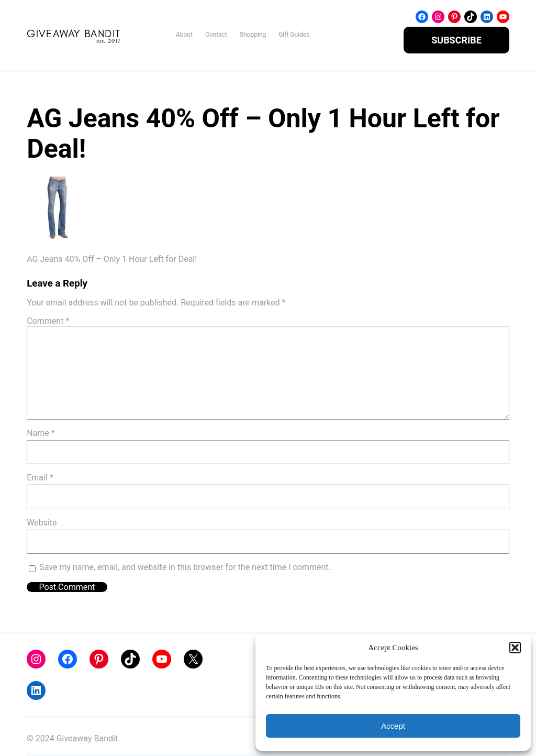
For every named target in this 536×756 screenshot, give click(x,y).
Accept (393, 726)
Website (42, 523)
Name (41, 433)
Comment (48, 321)
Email (40, 478)
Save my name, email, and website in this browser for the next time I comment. (185, 567)
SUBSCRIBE (456, 40)
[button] (515, 648)
